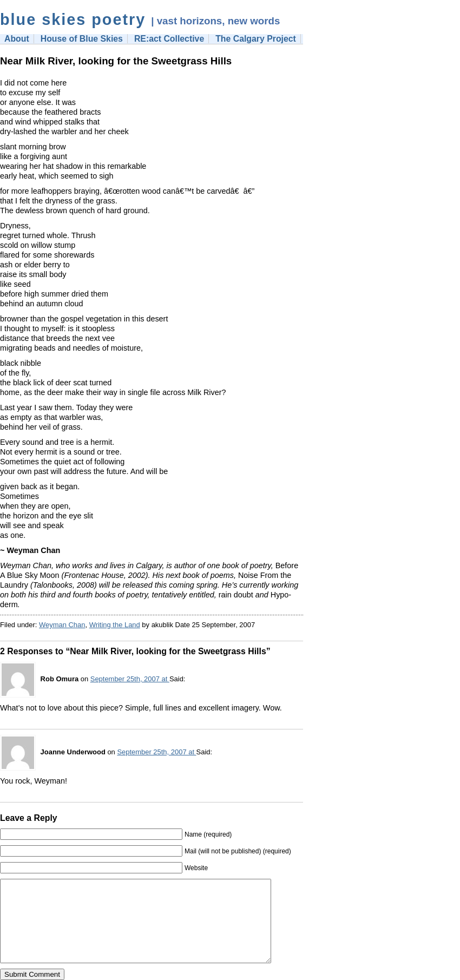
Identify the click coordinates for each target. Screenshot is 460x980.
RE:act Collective (169, 39)
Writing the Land (115, 625)
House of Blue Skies (82, 39)
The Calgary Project (256, 39)
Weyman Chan (62, 625)
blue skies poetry (73, 19)
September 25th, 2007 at (130, 679)
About (17, 39)
